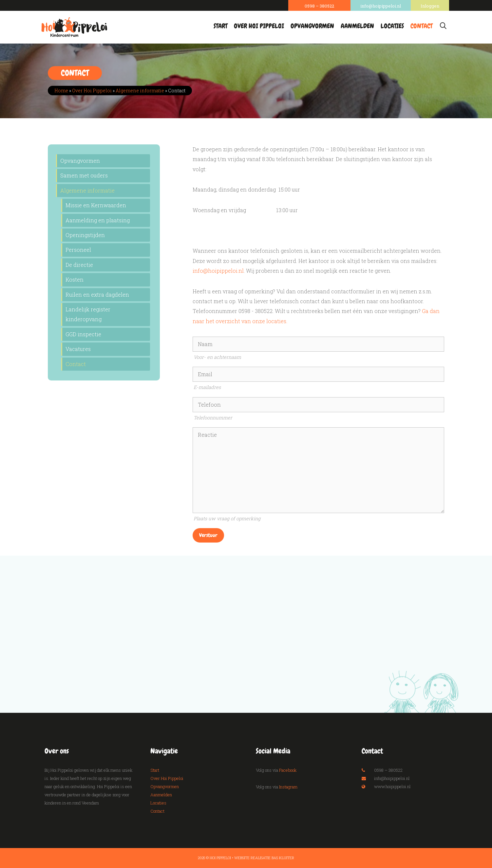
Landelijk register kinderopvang (88, 314)
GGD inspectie (83, 334)
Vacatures (78, 349)
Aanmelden (357, 26)
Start (220, 26)
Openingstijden (85, 235)
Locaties (392, 26)
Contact (421, 26)
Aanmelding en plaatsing (98, 220)
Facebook (288, 770)
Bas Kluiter (283, 858)
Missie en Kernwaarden (96, 205)
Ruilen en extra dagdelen (97, 295)
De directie (79, 265)
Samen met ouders (84, 175)
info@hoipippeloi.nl (218, 271)
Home (61, 91)
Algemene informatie (140, 91)
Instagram (288, 787)
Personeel (78, 250)
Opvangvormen (312, 26)
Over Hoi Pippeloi (259, 26)
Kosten (75, 279)
